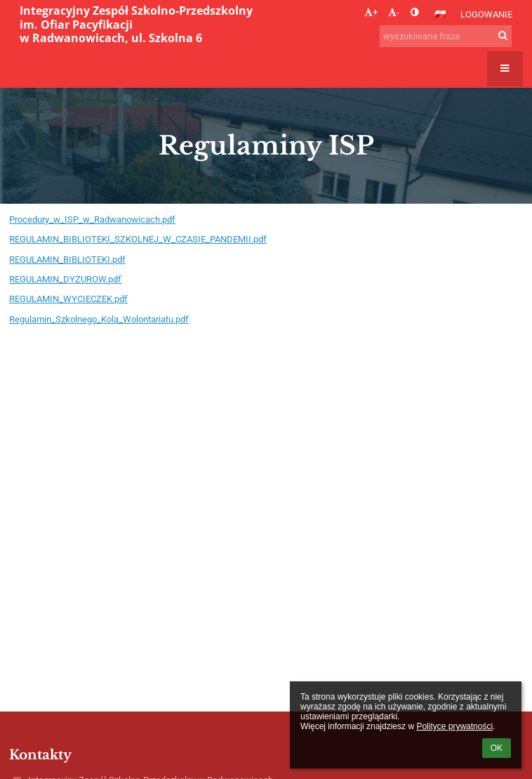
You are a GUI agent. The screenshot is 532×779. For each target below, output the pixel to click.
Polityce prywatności (454, 726)
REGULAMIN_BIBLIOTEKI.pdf (67, 260)
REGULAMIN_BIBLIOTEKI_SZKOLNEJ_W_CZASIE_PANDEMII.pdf (138, 239)
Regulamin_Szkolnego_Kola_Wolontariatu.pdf (99, 319)
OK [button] (497, 748)
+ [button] (371, 12)
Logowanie (486, 14)
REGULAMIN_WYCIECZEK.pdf (68, 299)
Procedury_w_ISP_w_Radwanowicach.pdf (92, 220)
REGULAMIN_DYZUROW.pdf (65, 279)
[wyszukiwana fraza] (446, 36)
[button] (440, 14)
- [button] (394, 12)
